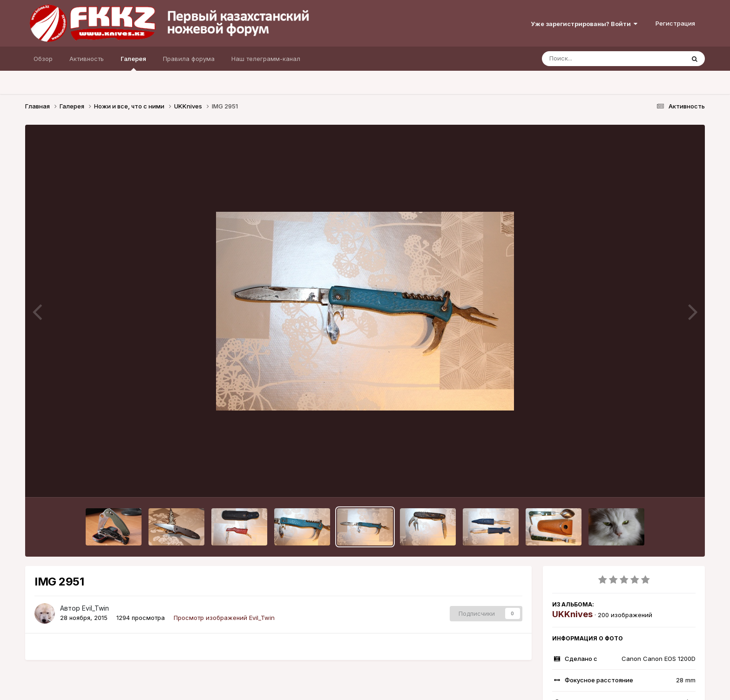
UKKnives (572, 614)
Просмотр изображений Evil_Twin (224, 618)
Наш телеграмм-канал (266, 59)
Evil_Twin (95, 608)
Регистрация (675, 23)
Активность (87, 59)
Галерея (133, 63)
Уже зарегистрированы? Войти (584, 24)
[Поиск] (595, 59)
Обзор (43, 59)
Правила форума (189, 59)
